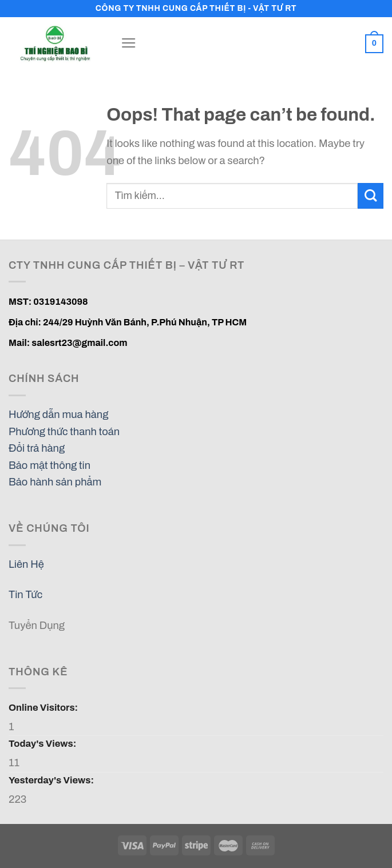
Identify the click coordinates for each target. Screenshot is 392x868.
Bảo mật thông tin (50, 465)
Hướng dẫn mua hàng (58, 415)
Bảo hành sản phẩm (55, 482)
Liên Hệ (26, 564)
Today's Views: (43, 743)
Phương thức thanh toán (64, 432)
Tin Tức (25, 595)
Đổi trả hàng (37, 448)
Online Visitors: (44, 707)
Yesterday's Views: (52, 780)
